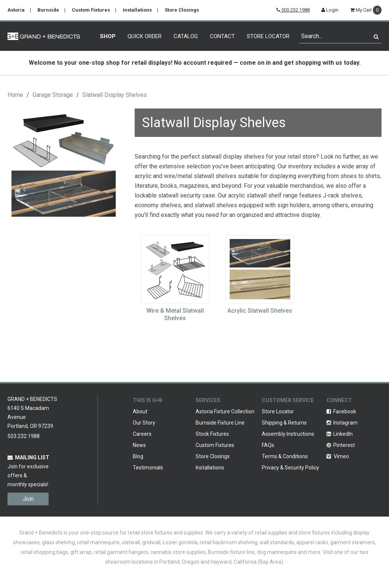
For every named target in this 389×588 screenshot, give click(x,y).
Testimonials (148, 468)
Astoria (16, 10)
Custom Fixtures (91, 10)
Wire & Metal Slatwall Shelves (175, 314)
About (140, 411)
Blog (138, 456)
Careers (142, 434)
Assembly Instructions (288, 434)
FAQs (268, 445)
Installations (137, 10)
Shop (108, 36)
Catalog (186, 36)
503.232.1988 (293, 10)
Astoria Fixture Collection (225, 411)
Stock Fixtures (212, 434)
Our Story (144, 423)
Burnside (48, 10)
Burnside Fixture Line (220, 423)
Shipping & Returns (284, 423)
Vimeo (338, 456)
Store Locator (268, 36)
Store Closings (182, 10)
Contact (222, 36)
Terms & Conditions (285, 456)
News (139, 445)
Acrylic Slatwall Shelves (260, 311)
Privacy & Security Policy (290, 468)
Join (28, 499)
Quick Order (145, 36)
